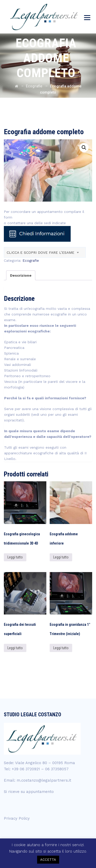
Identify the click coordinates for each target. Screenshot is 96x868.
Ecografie (31, 260)
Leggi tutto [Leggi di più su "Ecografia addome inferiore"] (61, 557)
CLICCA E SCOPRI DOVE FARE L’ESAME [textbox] (40, 252)
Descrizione (21, 275)
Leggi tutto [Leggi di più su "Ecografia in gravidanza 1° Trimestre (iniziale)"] (61, 648)
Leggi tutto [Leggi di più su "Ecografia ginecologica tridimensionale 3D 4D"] (15, 557)
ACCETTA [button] (48, 860)
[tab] (21, 275)
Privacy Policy (17, 818)
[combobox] (45, 252)
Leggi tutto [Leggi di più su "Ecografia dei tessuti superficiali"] (15, 648)
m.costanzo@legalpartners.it (44, 780)
